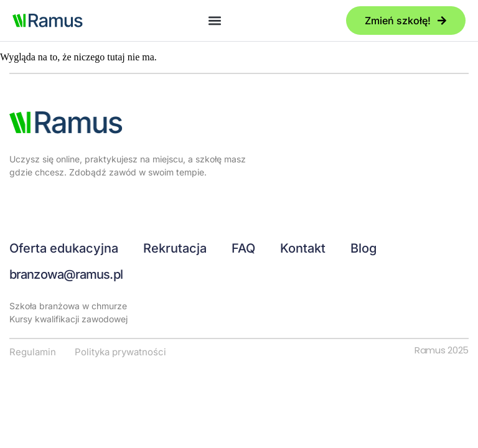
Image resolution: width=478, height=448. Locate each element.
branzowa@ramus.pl (66, 274)
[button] (214, 21)
